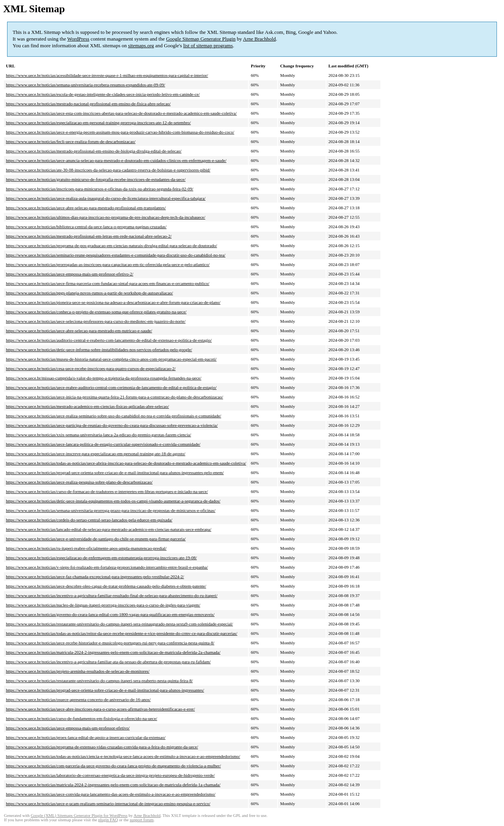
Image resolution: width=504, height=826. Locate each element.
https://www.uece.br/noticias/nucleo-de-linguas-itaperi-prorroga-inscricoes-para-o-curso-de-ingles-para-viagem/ (103, 605)
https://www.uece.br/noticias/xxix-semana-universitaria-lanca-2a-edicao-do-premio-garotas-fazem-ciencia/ (98, 435)
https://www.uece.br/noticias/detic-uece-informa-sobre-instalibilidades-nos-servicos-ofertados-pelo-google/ (99, 350)
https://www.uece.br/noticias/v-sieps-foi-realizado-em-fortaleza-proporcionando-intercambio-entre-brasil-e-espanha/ (107, 567)
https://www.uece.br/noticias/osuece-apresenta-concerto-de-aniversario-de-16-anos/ (78, 699)
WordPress (78, 39)
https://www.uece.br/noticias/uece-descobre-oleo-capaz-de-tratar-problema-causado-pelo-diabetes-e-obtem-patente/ (106, 586)
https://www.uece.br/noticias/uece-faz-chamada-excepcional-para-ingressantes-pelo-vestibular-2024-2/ (95, 577)
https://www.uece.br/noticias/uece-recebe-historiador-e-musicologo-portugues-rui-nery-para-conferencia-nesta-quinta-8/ (110, 643)
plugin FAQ (108, 820)
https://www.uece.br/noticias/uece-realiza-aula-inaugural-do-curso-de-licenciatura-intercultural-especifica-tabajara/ (106, 198)
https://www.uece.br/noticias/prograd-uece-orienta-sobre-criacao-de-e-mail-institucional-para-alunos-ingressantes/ (105, 690)
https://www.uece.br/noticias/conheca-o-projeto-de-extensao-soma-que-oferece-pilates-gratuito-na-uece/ (96, 312)
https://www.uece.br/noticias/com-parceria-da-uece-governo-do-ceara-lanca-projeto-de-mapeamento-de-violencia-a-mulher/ (113, 766)
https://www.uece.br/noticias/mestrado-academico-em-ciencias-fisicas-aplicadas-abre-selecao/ (87, 406)
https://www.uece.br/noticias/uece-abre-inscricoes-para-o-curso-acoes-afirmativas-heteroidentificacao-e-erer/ (100, 709)
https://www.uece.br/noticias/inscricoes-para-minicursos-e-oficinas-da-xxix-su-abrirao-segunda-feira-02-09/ (100, 189)
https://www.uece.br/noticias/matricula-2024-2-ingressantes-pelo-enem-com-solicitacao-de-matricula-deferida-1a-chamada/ (113, 785)
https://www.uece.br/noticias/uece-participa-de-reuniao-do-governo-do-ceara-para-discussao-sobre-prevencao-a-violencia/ (112, 425)
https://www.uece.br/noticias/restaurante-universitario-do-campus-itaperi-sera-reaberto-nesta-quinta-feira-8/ (99, 681)
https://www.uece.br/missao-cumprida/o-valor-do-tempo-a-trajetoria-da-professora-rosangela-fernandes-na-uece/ (104, 378)
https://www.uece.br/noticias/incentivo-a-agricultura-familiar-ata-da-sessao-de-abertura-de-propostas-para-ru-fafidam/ (108, 662)
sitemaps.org (141, 46)
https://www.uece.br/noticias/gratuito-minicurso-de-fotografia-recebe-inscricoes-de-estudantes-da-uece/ (96, 179)
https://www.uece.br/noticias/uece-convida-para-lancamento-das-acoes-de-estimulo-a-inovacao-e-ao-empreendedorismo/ (111, 794)
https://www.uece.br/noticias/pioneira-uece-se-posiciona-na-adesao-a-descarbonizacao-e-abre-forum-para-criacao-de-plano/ (113, 302)
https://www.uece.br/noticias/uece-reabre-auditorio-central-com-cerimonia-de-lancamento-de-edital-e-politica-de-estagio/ (111, 387)
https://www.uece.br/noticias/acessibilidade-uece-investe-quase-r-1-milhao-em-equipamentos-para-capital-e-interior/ (107, 75)
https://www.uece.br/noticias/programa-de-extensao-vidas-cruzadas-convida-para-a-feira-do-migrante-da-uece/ (102, 747)
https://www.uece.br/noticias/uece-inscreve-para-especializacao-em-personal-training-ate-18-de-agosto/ (96, 454)
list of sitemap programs (208, 46)
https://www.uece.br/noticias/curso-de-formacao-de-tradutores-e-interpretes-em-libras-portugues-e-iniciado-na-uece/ (107, 491)
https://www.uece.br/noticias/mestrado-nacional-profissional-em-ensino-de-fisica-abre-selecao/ (88, 104)
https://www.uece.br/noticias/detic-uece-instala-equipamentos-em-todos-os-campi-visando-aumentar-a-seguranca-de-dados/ (113, 501)
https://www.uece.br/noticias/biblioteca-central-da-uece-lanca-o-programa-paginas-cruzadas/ (86, 227)
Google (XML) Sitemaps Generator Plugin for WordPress (79, 816)
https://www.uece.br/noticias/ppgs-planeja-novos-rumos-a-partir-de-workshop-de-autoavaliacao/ (89, 293)
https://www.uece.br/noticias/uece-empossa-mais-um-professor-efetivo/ (68, 728)
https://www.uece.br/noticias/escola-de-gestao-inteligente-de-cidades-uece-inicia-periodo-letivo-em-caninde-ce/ (103, 94)
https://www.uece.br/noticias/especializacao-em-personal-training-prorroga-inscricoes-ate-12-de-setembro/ (98, 123)
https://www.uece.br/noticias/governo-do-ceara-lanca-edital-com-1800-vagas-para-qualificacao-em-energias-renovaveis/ (110, 614)
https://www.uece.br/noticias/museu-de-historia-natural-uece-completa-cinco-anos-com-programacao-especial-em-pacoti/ (111, 359)
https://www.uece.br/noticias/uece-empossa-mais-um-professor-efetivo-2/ (69, 274)
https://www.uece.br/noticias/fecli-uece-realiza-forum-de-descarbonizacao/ (71, 141)
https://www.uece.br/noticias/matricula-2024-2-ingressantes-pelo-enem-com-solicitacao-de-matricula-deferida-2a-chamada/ (113, 652)
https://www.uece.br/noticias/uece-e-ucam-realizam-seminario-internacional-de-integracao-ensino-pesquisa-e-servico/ (108, 804)
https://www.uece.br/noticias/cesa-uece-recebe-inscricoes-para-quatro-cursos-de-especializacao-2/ (91, 368)
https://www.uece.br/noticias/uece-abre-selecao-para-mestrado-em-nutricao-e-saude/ (79, 331)
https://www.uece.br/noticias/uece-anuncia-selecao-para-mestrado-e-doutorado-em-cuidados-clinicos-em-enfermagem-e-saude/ (116, 160)
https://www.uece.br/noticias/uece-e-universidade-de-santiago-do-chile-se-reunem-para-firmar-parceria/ (96, 539)
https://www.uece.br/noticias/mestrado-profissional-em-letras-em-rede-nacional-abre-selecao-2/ (89, 236)
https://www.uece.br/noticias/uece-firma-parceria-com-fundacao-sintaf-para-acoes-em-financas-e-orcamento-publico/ (108, 283)
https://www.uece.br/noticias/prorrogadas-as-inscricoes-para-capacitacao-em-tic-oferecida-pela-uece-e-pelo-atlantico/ (108, 264)
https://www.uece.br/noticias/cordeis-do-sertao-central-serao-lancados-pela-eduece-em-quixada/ (89, 520)
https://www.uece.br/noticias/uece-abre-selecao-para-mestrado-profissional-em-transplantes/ (86, 208)
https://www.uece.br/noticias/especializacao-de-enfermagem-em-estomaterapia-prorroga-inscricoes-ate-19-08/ (101, 558)
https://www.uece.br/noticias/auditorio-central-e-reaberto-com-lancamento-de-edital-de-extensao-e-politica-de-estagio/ (109, 340)
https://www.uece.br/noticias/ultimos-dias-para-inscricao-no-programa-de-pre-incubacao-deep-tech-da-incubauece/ (106, 217)
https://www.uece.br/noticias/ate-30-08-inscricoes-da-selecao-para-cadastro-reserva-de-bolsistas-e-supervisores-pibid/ (108, 170)
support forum (142, 820)
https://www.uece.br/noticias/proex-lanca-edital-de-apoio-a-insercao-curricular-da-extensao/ (86, 737)
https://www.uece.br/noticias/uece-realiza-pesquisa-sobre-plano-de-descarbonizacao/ (79, 482)
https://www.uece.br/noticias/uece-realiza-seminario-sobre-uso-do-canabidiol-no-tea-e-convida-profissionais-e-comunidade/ (114, 416)
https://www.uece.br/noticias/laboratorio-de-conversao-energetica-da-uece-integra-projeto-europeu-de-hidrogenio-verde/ (110, 775)
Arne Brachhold (259, 39)
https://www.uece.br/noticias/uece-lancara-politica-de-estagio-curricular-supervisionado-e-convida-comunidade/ (103, 444)
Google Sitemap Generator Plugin (201, 39)
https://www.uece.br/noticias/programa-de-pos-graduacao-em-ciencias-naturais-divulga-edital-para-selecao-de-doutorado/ (111, 246)
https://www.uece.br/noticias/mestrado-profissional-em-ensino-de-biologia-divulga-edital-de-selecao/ (94, 151)
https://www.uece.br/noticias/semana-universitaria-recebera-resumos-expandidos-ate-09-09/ (85, 85)
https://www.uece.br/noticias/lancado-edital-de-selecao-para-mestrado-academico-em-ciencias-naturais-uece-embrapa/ (109, 529)
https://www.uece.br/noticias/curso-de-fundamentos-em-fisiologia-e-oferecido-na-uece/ (82, 718)
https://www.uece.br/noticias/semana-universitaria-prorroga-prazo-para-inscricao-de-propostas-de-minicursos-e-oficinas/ (111, 510)
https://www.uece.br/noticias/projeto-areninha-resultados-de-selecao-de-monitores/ (78, 671)
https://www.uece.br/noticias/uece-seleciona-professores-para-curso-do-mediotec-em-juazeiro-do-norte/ (96, 321)
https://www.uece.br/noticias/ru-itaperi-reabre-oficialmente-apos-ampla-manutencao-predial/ (86, 548)
